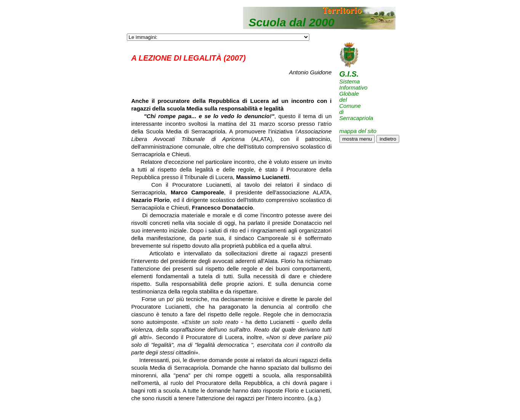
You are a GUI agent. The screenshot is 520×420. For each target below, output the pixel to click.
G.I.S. (349, 74)
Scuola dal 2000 (292, 22)
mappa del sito (358, 131)
